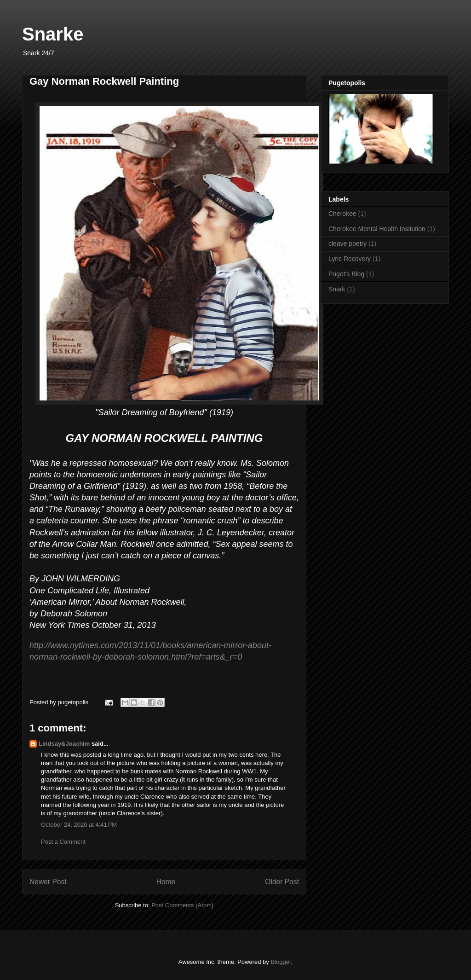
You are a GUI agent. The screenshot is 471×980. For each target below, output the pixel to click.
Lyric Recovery (350, 259)
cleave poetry (348, 244)
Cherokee (342, 214)
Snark (337, 289)
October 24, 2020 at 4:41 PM (79, 825)
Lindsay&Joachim (64, 744)
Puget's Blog (346, 274)
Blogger (281, 962)
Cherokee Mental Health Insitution (377, 229)
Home (166, 882)
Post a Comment (63, 842)
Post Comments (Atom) (182, 905)
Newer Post (48, 882)
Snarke (53, 34)
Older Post (282, 882)
